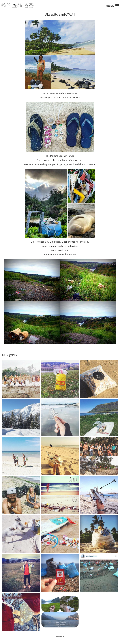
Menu (110, 6)
